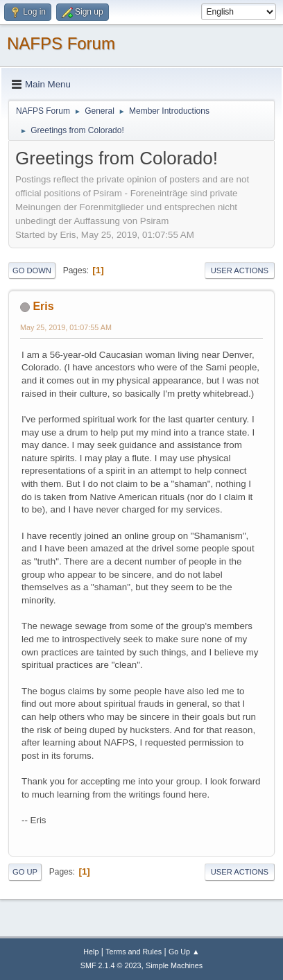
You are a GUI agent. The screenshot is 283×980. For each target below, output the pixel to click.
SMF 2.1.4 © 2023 (111, 965)
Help (91, 952)
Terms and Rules (134, 952)
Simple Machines (174, 965)
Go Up (25, 872)
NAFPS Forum (61, 43)
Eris (43, 306)
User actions (240, 270)
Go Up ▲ (184, 952)
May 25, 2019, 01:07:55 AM (66, 327)
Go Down (32, 270)
